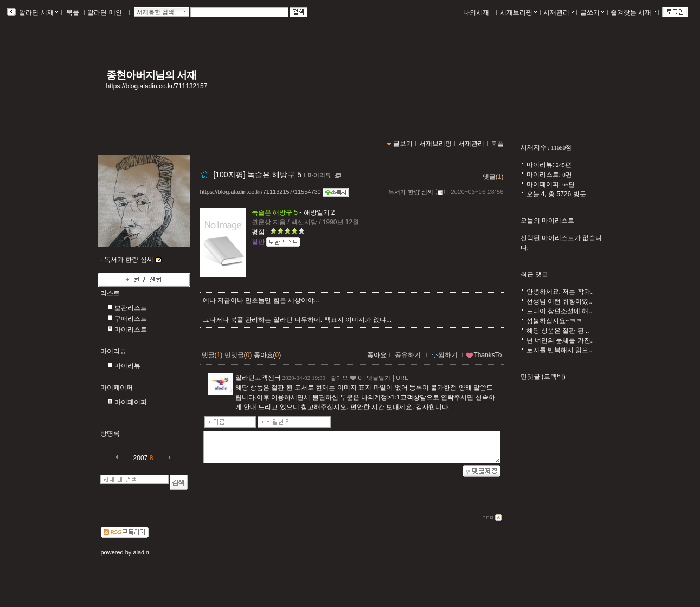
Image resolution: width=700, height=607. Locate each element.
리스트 (110, 293)
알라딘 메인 (107, 12)
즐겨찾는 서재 (633, 12)
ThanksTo (484, 355)
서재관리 (558, 12)
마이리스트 (131, 330)
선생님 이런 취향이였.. (559, 301)
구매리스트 (131, 319)
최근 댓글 (534, 274)
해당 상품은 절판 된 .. (558, 331)
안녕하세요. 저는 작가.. (560, 292)
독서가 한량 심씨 (411, 192)
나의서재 (478, 12)
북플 (73, 12)
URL (402, 378)
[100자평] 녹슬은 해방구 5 (257, 175)
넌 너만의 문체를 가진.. (560, 340)
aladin (141, 552)
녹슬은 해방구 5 (275, 212)
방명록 (110, 434)
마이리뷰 (113, 351)
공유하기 (408, 355)
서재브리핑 (518, 12)
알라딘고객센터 (258, 378)
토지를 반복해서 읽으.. (559, 350)
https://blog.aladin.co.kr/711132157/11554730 (261, 192)
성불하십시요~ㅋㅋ (554, 321)
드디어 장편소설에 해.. (559, 311)
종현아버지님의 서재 (152, 75)
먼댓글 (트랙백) (543, 377)
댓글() (493, 177)
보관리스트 (131, 308)
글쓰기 (592, 12)
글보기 (403, 144)
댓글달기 (378, 378)
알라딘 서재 (38, 12)
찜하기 (444, 355)
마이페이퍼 (117, 388)
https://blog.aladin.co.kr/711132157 (157, 86)
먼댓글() (238, 355)
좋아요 (377, 355)
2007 (141, 458)
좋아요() (268, 355)
